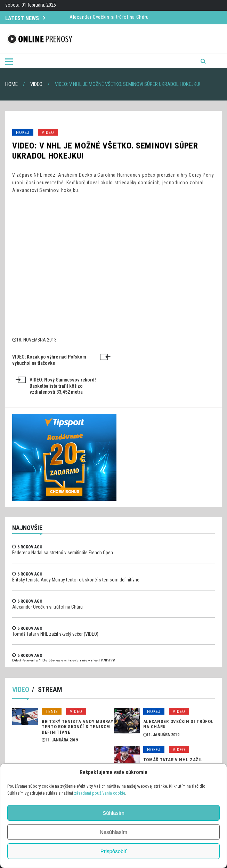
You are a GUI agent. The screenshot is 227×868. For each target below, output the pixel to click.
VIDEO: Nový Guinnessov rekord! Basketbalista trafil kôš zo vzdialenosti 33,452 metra (63, 386)
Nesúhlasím (113, 832)
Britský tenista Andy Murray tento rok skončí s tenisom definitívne (76, 580)
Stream (50, 690)
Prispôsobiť (114, 851)
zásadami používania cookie (100, 793)
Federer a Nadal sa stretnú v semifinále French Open (63, 553)
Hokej (23, 132)
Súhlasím (113, 813)
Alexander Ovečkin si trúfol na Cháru (109, 21)
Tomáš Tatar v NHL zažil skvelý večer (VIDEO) (55, 634)
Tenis (52, 712)
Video (48, 132)
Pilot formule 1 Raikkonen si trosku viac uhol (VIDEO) (64, 661)
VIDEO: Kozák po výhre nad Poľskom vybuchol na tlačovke (49, 360)
